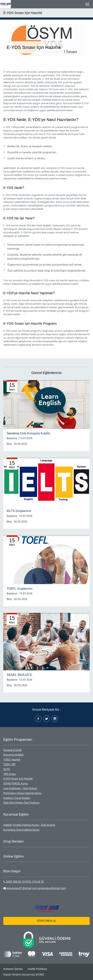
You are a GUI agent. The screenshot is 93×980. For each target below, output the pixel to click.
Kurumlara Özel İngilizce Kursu (21, 830)
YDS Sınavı (10, 774)
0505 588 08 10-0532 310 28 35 (24, 882)
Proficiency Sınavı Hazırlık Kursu (22, 793)
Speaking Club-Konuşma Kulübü (28, 433)
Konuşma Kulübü (13, 755)
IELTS (7, 769)
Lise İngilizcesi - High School (20, 788)
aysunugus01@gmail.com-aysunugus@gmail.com (35, 888)
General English (12, 750)
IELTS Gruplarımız (19, 511)
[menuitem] (46, 750)
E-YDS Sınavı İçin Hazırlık (23, 13)
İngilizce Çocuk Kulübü (17, 798)
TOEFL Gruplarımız (20, 589)
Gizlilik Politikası (37, 969)
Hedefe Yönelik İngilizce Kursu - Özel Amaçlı (29, 825)
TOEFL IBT (10, 764)
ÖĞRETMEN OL (46, 921)
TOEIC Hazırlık (12, 760)
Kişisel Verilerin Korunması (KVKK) (24, 975)
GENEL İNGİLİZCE (19, 675)
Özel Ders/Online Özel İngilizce (21, 803)
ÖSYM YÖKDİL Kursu (16, 784)
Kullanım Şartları (13, 969)
